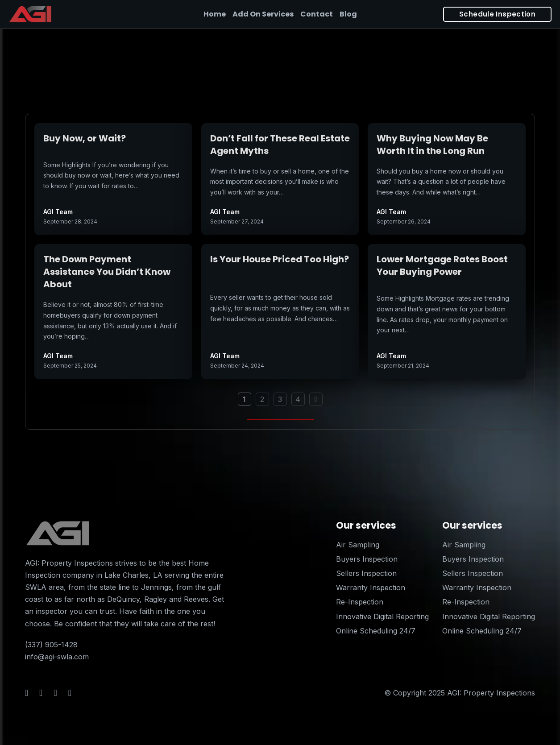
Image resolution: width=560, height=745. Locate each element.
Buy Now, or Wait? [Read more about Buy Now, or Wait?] (85, 138)
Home (215, 14)
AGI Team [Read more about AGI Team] (58, 212)
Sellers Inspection (366, 573)
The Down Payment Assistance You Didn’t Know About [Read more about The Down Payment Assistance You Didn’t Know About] (107, 272)
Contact (317, 14)
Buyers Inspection (367, 559)
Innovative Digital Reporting (382, 617)
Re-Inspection (360, 602)
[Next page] (316, 399)
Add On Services (263, 14)
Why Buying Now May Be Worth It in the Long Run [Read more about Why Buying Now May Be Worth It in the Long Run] (432, 145)
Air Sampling (358, 545)
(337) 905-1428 (51, 645)
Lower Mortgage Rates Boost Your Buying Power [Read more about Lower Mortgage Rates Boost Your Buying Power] (442, 265)
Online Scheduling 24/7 (376, 631)
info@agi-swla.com (57, 657)
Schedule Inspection (497, 14)
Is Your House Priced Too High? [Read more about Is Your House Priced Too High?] (280, 259)
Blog (348, 14)
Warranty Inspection (371, 588)
